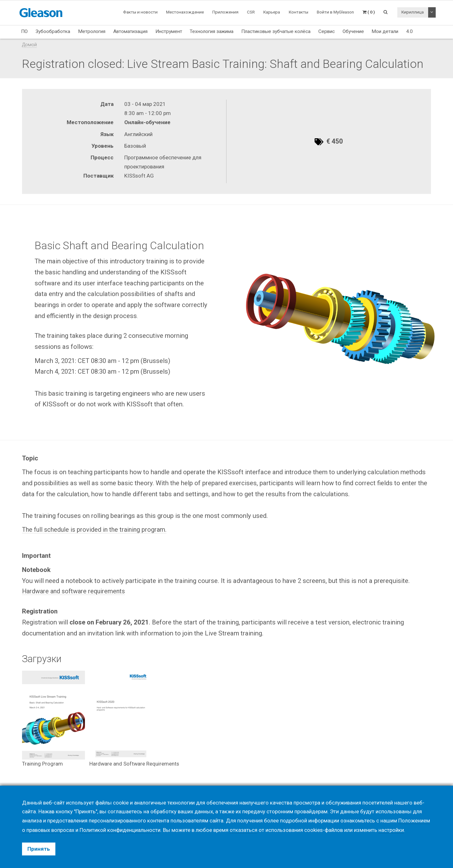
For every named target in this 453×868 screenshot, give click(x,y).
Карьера (272, 12)
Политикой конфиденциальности (120, 830)
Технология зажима (212, 31)
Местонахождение (185, 12)
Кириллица (413, 12)
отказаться (244, 830)
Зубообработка (53, 31)
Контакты (299, 12)
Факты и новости (140, 12)
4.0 (409, 31)
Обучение (353, 31)
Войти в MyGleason (335, 12)
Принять (39, 849)
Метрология (92, 31)
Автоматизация (130, 31)
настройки (392, 830)
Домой (29, 45)
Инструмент (169, 31)
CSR (251, 12)
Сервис (327, 31)
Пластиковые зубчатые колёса (276, 31)
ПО (24, 31)
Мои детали (385, 31)
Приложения (225, 12)
